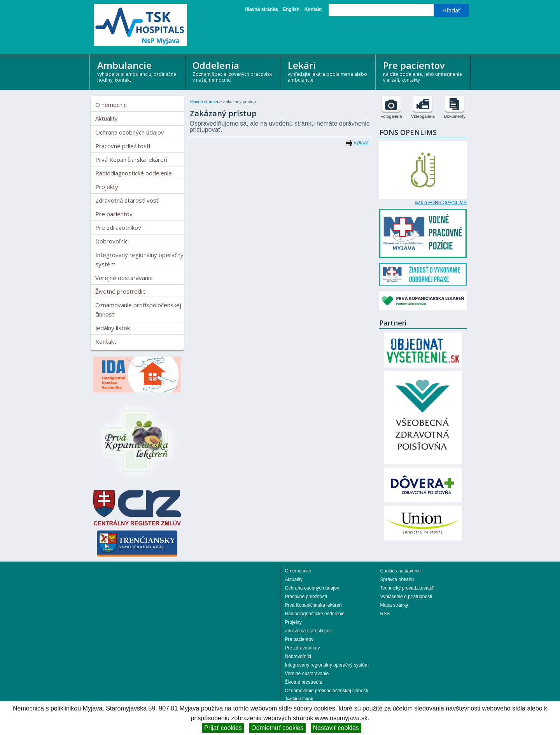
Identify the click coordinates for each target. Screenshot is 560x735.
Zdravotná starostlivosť (127, 200)
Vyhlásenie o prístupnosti (406, 597)
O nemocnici (111, 105)
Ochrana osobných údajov (130, 132)
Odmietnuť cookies (277, 728)
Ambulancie (138, 71)
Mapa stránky (394, 605)
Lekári (328, 71)
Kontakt (313, 9)
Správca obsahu (397, 579)
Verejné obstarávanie (124, 278)
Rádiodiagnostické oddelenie (134, 173)
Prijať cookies (223, 728)
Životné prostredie (121, 291)
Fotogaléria (391, 116)
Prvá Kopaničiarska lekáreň (131, 159)
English (291, 9)
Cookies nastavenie (401, 571)
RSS (385, 614)
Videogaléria (423, 116)
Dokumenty (455, 116)
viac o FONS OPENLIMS (441, 203)
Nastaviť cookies (336, 728)
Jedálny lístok (113, 328)
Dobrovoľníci (112, 241)
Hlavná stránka (261, 9)
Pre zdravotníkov (118, 227)
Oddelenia (233, 71)
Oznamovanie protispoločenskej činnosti (138, 310)
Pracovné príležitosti (123, 146)
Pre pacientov (424, 71)
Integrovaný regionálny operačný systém (139, 259)
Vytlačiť (361, 143)
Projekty (107, 187)
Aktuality (107, 118)
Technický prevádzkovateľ (407, 588)
